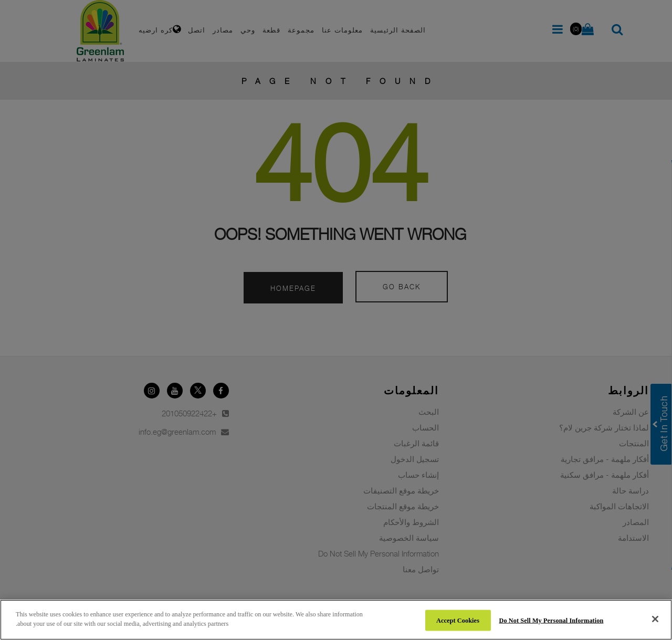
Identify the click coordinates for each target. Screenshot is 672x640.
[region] (336, 620)
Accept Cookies (458, 620)
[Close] (655, 619)
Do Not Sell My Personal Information (552, 620)
